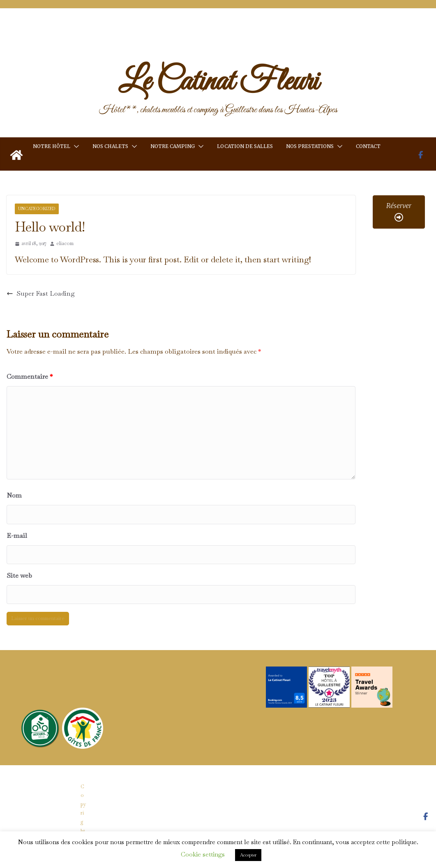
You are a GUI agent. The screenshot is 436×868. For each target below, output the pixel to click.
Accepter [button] (248, 855)
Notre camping (173, 146)
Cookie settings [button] (203, 854)
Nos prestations (310, 146)
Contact (368, 146)
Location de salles (245, 146)
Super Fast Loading (41, 293)
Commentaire (30, 376)
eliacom (65, 243)
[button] (75, 146)
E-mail (17, 536)
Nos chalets (110, 146)
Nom (14, 495)
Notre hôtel (52, 146)
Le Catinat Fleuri (218, 82)
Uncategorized (37, 209)
